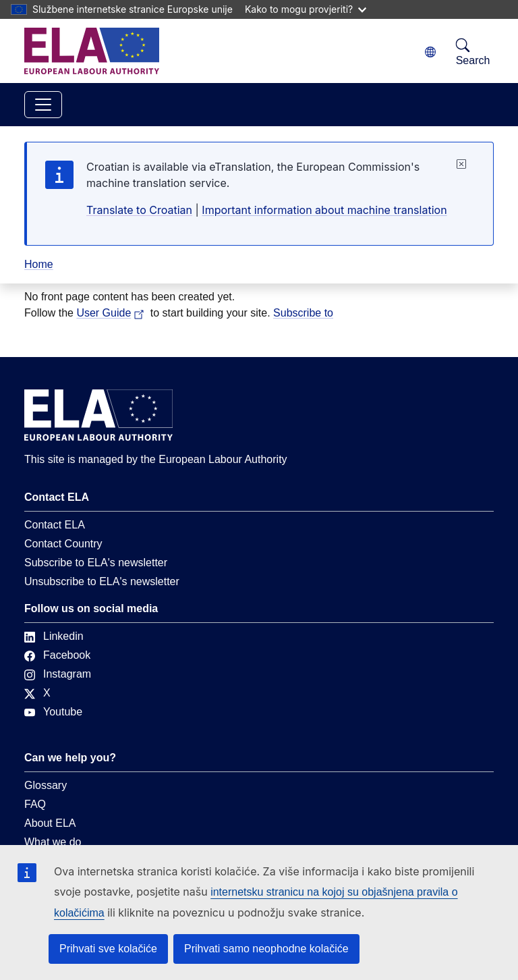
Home (39, 264)
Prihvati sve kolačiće (108, 949)
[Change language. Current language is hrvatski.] (430, 52)
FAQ (35, 804)
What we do (53, 842)
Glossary (46, 785)
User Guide (112, 313)
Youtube (53, 712)
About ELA (50, 823)
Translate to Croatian (139, 210)
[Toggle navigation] (43, 105)
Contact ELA (55, 525)
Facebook (57, 655)
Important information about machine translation (324, 210)
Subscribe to (303, 313)
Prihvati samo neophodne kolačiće (266, 949)
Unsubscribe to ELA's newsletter (102, 581)
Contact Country (63, 544)
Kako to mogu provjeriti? (306, 9)
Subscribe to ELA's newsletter (96, 563)
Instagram (58, 674)
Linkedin (54, 636)
